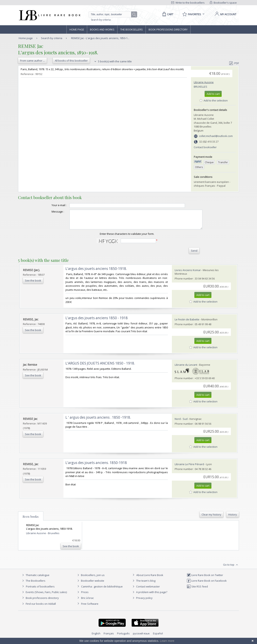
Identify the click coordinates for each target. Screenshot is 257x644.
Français (109, 637)
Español (158, 637)
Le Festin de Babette (187, 323)
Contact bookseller (205, 147)
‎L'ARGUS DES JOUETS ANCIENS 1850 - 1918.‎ (100, 367)
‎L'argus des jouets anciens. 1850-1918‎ (96, 466)
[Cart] (167, 14)
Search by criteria (101, 20)
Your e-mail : (51, 205)
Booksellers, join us (90, 579)
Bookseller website (90, 584)
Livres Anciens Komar (188, 274)
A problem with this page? (149, 596)
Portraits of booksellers (40, 590)
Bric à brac (87, 601)
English (96, 637)
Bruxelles (200, 87)
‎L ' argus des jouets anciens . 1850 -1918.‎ (98, 421)
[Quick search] (112, 14)
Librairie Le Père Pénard (189, 468)
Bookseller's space (223, 3)
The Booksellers (132, 29)
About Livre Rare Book (150, 579)
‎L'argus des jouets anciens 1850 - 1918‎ (97, 321)
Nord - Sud (181, 422)
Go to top (231, 568)
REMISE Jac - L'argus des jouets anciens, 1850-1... (100, 38)
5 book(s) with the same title (113, 61)
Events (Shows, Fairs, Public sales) (44, 596)
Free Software (90, 607)
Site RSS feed (197, 590)
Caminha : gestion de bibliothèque (102, 590)
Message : (50, 212)
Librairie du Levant (186, 368)
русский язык (141, 637)
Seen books (31, 520)
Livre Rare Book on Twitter (205, 579)
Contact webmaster (146, 590)
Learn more (167, 641)
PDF (234, 63)
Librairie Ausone (204, 82)
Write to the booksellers (188, 3)
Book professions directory (168, 29)
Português (123, 637)
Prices (85, 596)
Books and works (102, 29)
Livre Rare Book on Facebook (207, 584)
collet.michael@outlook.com (216, 136)
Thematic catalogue (35, 579)
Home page (77, 29)
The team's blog (143, 584)
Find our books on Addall (38, 607)
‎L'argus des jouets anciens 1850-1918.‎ (96, 272)
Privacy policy (142, 601)
